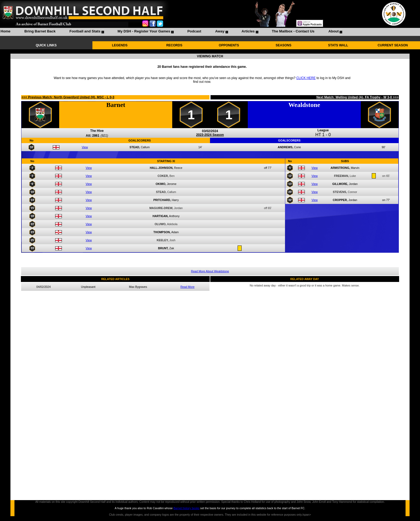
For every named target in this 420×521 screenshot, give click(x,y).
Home (5, 31)
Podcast (194, 31)
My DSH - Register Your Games (144, 31)
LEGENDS (120, 45)
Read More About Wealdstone (210, 271)
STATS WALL (338, 45)
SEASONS (284, 45)
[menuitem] (5, 32)
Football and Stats (85, 31)
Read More (187, 287)
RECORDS (174, 45)
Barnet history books (186, 508)
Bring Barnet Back (40, 31)
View (85, 147)
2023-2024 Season (210, 135)
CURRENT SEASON (393, 45)
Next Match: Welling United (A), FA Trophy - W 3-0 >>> (357, 97)
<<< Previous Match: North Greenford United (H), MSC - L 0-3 (68, 97)
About (334, 31)
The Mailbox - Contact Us (293, 31)
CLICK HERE (306, 78)
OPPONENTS (229, 45)
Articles (248, 31)
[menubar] (171, 32)
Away (220, 31)
